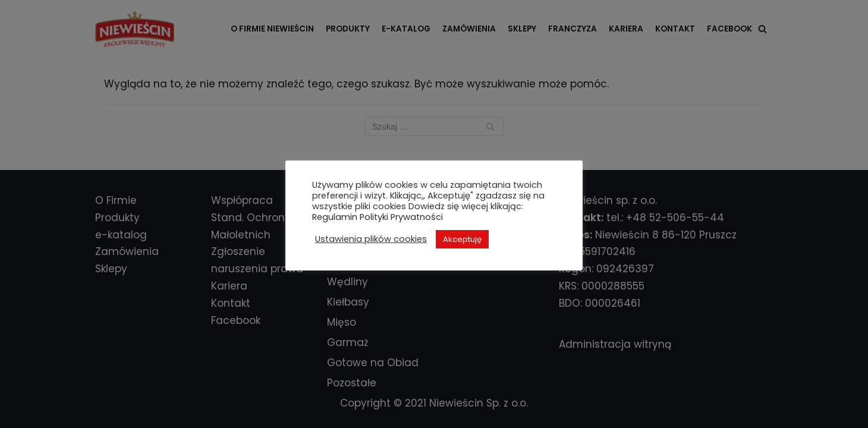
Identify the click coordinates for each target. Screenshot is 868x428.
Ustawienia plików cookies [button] (371, 239)
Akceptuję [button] (462, 239)
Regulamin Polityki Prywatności (378, 217)
